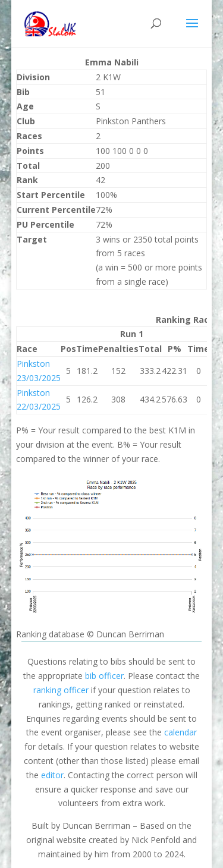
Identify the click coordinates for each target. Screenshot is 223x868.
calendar (180, 732)
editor (52, 775)
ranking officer (61, 690)
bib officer (104, 676)
